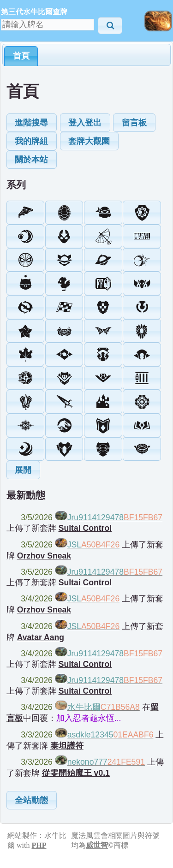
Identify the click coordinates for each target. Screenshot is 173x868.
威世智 (97, 845)
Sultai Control (85, 528)
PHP (39, 845)
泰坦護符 (67, 746)
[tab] (21, 56)
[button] (110, 26)
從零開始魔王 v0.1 (76, 773)
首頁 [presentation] (21, 56)
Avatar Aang (41, 637)
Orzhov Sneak (44, 556)
